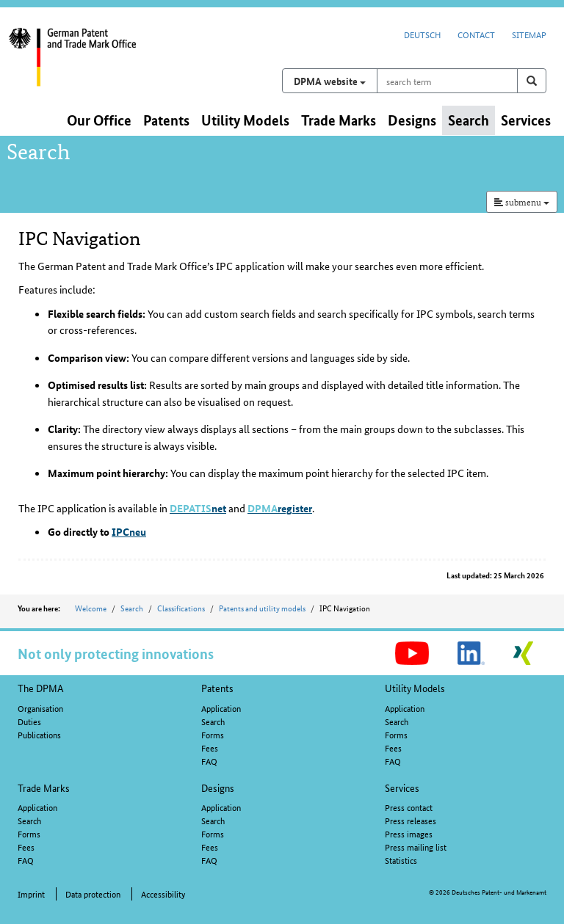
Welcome (91, 608)
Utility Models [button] (245, 120)
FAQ (209, 761)
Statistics (401, 860)
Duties (29, 721)
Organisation (40, 708)
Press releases (411, 820)
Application (221, 708)
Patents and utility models (262, 608)
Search (132, 608)
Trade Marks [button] (339, 120)
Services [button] (526, 120)
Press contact (409, 807)
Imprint (31, 894)
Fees (210, 747)
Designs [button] (412, 120)
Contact (476, 34)
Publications (39, 734)
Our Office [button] (99, 120)
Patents (217, 688)
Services (402, 787)
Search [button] (469, 120)
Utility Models (415, 688)
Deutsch (422, 34)
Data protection (93, 894)
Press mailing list (416, 847)
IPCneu (129, 531)
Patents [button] (166, 120)
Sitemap (529, 34)
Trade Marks (44, 787)
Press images (409, 833)
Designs (218, 787)
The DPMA (41, 688)
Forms (213, 734)
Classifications (181, 608)
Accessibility (163, 894)
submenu (522, 201)
